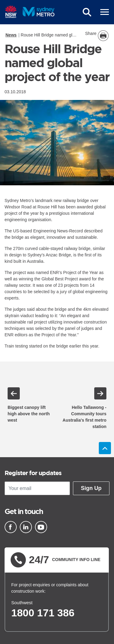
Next (100, 393)
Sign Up (91, 488)
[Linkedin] (26, 527)
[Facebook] (11, 527)
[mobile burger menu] (105, 12)
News (11, 35)
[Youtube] (41, 527)
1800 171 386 (43, 613)
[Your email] (37, 488)
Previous (14, 393)
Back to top (105, 448)
